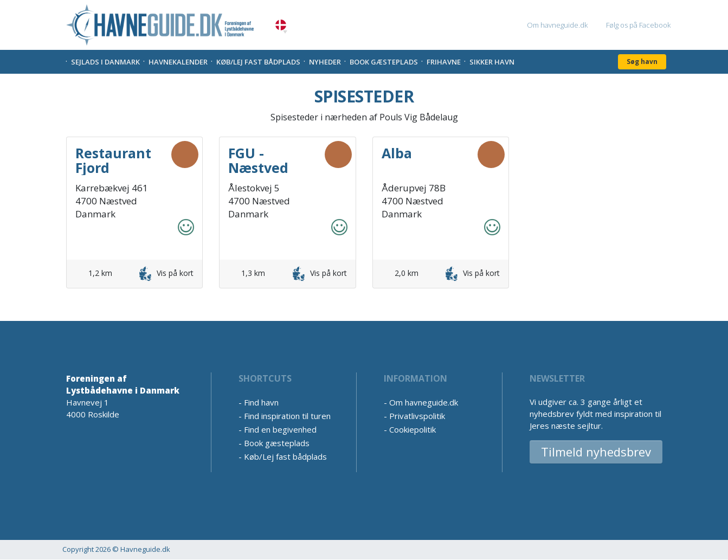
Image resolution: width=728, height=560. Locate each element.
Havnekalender (178, 62)
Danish (281, 25)
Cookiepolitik (413, 429)
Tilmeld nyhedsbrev (596, 452)
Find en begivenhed (280, 429)
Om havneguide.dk (557, 25)
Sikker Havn (492, 62)
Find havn (261, 402)
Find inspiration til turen (287, 416)
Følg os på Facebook (638, 25)
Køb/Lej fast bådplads (258, 62)
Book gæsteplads (384, 62)
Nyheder (325, 62)
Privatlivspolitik (417, 416)
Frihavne (444, 62)
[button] (285, 32)
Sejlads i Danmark (105, 62)
